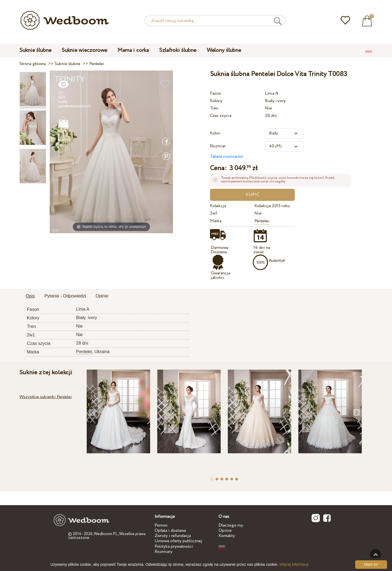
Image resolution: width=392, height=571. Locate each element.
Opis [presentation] (30, 296)
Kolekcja (218, 206)
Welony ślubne (224, 50)
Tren (214, 108)
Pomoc (161, 525)
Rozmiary (163, 552)
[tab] (30, 296)
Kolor (215, 133)
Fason (215, 93)
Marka (216, 221)
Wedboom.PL (106, 534)
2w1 (214, 213)
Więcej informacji (294, 564)
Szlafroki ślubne (178, 50)
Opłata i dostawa (170, 531)
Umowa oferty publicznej (178, 541)
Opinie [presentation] (102, 296)
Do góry (376, 555)
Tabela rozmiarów (226, 157)
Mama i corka (133, 50)
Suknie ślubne (35, 50)
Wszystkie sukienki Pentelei (46, 397)
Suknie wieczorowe (84, 50)
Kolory (216, 101)
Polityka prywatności (174, 546)
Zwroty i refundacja (173, 536)
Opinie (225, 531)
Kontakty (227, 536)
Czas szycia (221, 116)
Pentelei (262, 221)
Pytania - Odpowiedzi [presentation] (65, 296)
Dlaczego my (231, 525)
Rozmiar (218, 146)
